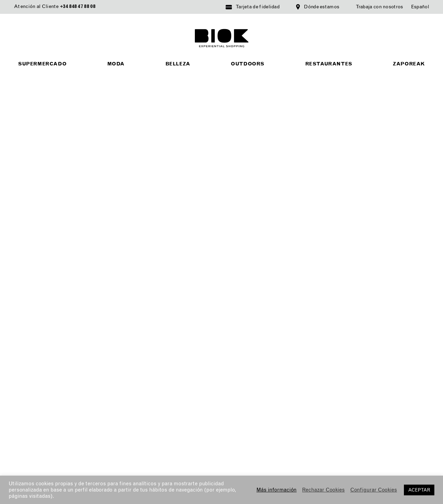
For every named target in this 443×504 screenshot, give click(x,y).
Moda (116, 64)
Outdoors (248, 64)
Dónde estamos (322, 7)
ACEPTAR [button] (419, 490)
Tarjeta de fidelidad (258, 7)
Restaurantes (329, 64)
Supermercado (42, 64)
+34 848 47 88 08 (78, 6)
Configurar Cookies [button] (374, 490)
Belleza (178, 64)
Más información (277, 490)
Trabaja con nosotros (379, 7)
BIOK (222, 38)
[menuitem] (420, 7)
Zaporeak (409, 64)
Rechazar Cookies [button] (323, 490)
